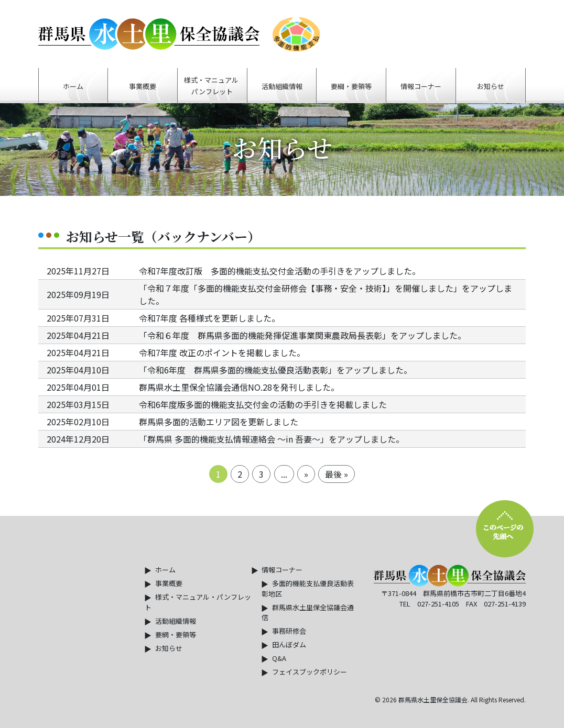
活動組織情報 (176, 621)
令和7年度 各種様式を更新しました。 (209, 318)
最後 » (337, 474)
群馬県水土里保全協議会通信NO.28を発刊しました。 (239, 387)
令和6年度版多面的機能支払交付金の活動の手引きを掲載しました (263, 404)
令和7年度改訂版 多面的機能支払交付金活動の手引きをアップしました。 (280, 271)
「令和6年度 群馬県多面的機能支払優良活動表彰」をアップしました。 (275, 370)
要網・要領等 (176, 635)
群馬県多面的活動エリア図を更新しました (219, 422)
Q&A (279, 658)
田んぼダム (289, 644)
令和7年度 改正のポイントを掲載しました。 (222, 352)
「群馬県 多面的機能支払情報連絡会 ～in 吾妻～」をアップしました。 (272, 439)
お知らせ (169, 648)
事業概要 (169, 583)
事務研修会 (289, 631)
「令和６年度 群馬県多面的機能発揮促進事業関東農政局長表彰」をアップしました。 (302, 335)
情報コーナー (282, 570)
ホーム (165, 570)
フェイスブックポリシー (310, 672)
